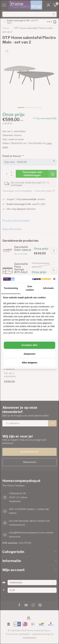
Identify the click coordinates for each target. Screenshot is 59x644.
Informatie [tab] (48, 288)
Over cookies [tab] (30, 288)
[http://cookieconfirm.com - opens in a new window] (42, 279)
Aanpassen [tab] (29, 354)
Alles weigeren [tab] (29, 363)
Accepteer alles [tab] (29, 345)
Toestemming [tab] (11, 288)
